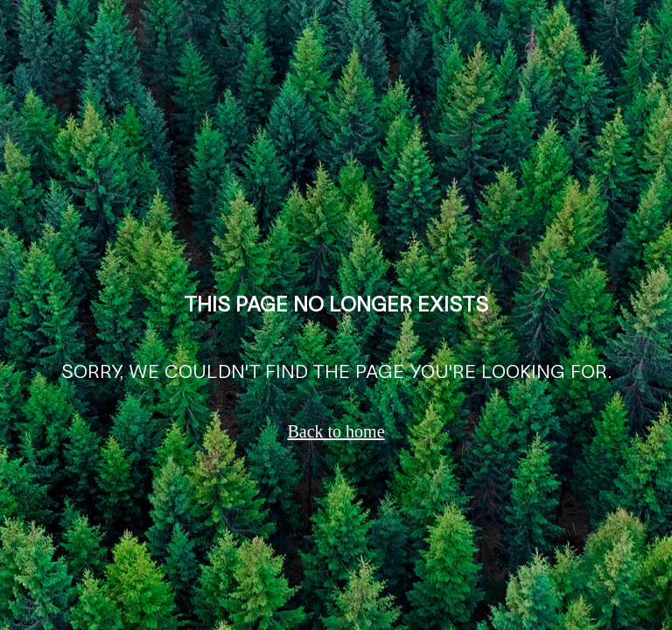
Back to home (336, 431)
